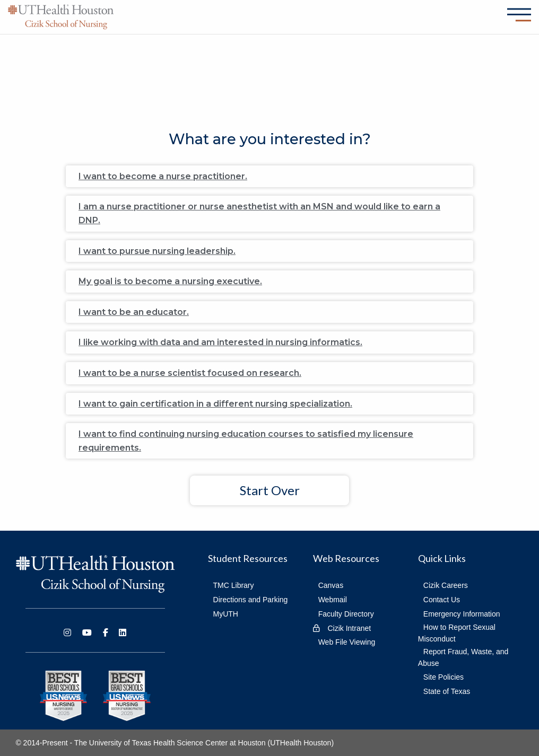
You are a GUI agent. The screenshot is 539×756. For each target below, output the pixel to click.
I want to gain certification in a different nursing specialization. (215, 404)
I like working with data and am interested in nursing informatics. (220, 342)
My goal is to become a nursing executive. (170, 281)
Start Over (270, 490)
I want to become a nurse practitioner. (163, 176)
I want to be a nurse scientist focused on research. (190, 373)
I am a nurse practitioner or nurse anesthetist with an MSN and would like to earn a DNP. (259, 213)
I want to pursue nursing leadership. (157, 251)
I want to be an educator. (134, 312)
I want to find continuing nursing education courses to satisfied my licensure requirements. (246, 441)
